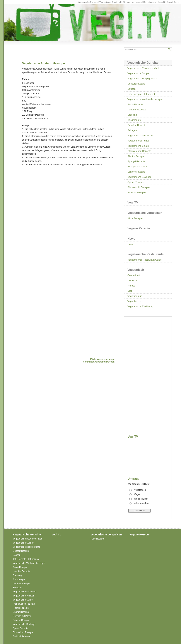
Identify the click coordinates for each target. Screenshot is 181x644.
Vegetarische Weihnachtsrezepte (145, 99)
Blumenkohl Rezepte (139, 187)
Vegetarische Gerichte (143, 63)
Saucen (132, 89)
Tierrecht (132, 280)
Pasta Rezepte (135, 104)
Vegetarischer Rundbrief (110, 2)
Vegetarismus (135, 296)
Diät (130, 291)
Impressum (137, 2)
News (131, 239)
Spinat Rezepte (136, 182)
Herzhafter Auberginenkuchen (99, 362)
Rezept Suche (173, 2)
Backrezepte (134, 120)
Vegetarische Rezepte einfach (143, 68)
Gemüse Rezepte (137, 125)
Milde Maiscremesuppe (102, 359)
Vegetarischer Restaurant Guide (145, 260)
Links (130, 244)
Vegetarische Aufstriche (140, 135)
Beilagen (132, 130)
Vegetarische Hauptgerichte (142, 79)
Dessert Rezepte (136, 84)
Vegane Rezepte (139, 228)
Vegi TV (133, 202)
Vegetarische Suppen (139, 73)
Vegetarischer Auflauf (139, 141)
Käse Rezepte (135, 218)
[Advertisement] (53, 198)
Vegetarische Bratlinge (139, 177)
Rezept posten (150, 2)
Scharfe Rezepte (136, 172)
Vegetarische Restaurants (146, 254)
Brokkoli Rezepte (136, 192)
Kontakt (162, 2)
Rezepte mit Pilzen (137, 167)
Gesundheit (134, 275)
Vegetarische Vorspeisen (145, 213)
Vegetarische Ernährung (140, 306)
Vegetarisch (136, 270)
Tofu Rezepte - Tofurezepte (142, 94)
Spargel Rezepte (136, 161)
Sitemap (126, 2)
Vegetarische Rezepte (88, 2)
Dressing (132, 115)
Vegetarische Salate (138, 146)
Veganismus (134, 301)
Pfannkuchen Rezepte (139, 151)
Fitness (131, 286)
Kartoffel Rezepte (137, 110)
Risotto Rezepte (136, 156)
